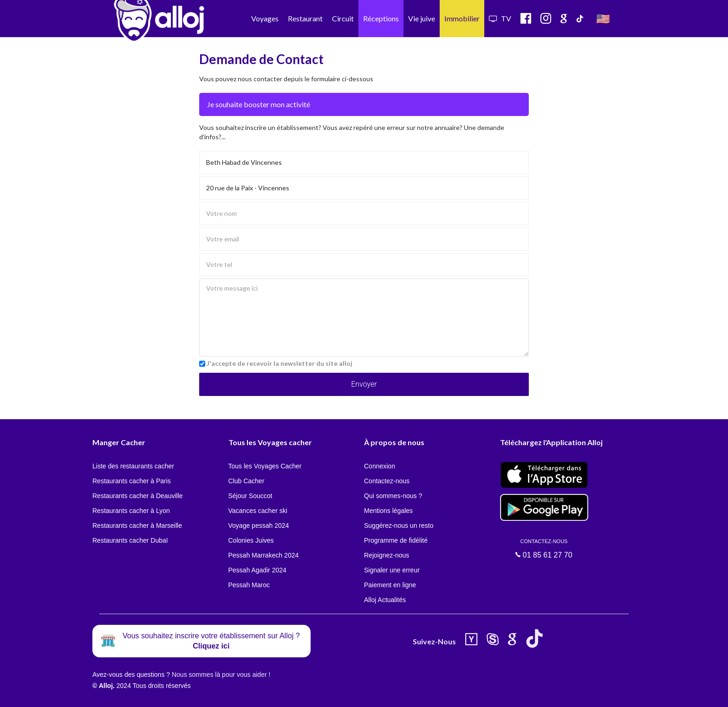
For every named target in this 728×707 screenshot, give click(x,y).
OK (204, 694)
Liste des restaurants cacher (133, 466)
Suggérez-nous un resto (399, 525)
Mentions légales (388, 511)
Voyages (265, 18)
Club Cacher (247, 481)
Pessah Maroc (249, 585)
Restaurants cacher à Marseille (137, 525)
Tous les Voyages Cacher (265, 466)
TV (500, 18)
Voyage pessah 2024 (259, 525)
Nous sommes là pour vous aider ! (221, 675)
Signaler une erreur (392, 570)
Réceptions (381, 18)
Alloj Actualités (385, 600)
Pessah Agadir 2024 (257, 570)
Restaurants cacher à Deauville (138, 496)
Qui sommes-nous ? (393, 496)
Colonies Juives (251, 540)
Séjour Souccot (250, 496)
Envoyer (364, 384)
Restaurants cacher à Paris (132, 481)
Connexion (380, 466)
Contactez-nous (387, 481)
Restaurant (305, 18)
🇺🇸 (603, 18)
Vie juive (422, 18)
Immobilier (462, 18)
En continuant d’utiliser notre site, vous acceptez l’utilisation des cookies (99, 693)
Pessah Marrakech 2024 (264, 555)
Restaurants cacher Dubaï (130, 540)
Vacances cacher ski (258, 511)
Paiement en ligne (390, 585)
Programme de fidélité (396, 540)
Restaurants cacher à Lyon (131, 511)
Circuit (343, 18)
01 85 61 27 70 (544, 549)
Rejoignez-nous (387, 555)
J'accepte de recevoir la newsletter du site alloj (279, 363)
